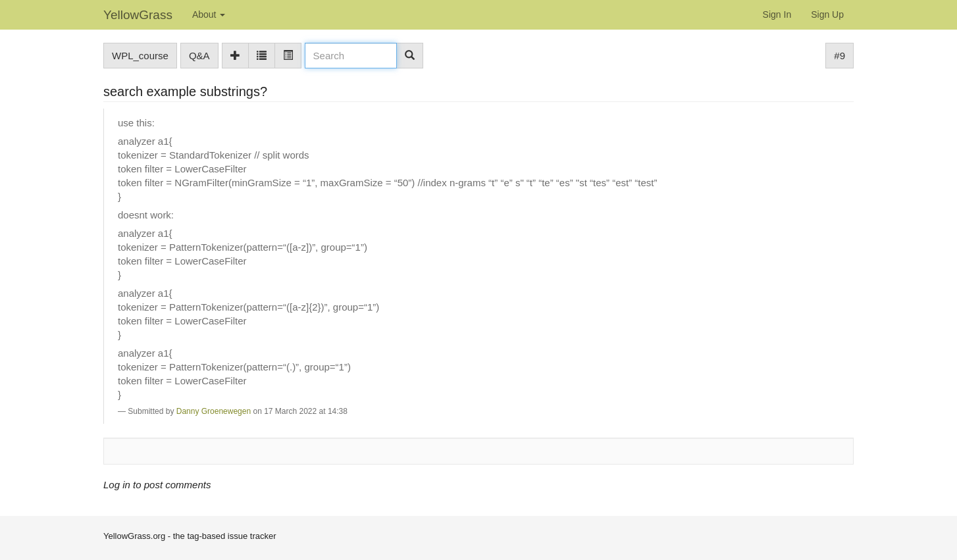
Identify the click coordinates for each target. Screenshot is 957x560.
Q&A (199, 56)
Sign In (777, 14)
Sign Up (827, 14)
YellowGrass (138, 15)
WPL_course (140, 56)
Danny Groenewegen (214, 411)
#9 (840, 56)
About (209, 14)
